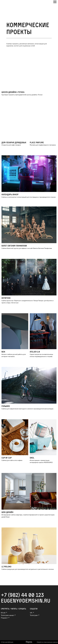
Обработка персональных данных (47, 642)
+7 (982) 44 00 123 (22, 595)
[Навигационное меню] (55, 2)
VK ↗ (32, 613)
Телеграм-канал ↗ (8, 615)
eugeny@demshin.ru (26, 601)
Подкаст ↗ (5, 618)
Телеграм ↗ (35, 615)
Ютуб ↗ (4, 613)
